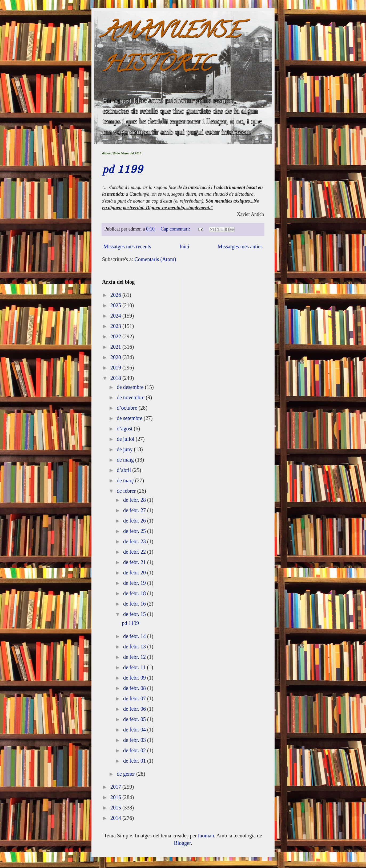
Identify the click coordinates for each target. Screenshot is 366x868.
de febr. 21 (135, 562)
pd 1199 (122, 170)
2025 (116, 305)
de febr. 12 (135, 657)
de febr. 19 (135, 583)
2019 (116, 368)
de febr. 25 (135, 531)
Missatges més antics (240, 246)
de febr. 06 (135, 709)
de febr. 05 (135, 719)
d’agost (125, 429)
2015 (116, 808)
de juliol (126, 439)
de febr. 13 (135, 647)
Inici (184, 246)
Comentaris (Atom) (155, 259)
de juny (125, 449)
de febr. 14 (135, 636)
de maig (126, 460)
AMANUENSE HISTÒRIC (171, 50)
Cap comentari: (176, 229)
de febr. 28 (135, 500)
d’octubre (128, 408)
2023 (116, 326)
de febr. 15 (135, 614)
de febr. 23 (135, 541)
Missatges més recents (127, 246)
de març (126, 480)
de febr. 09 (135, 678)
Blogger (182, 843)
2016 (116, 797)
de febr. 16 (135, 604)
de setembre (130, 418)
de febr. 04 (135, 730)
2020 (116, 357)
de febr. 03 (135, 740)
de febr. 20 (135, 573)
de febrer (127, 491)
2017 (116, 787)
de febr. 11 (135, 667)
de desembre (131, 387)
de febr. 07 (135, 698)
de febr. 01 (135, 761)
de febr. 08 (135, 688)
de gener (126, 774)
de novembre (131, 397)
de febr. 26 (135, 521)
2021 (116, 347)
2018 (116, 378)
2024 (116, 316)
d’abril (124, 470)
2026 (116, 295)
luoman (206, 836)
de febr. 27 (135, 510)
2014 (116, 818)
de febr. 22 (135, 552)
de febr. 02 (135, 750)
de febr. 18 (135, 593)
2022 (116, 336)
